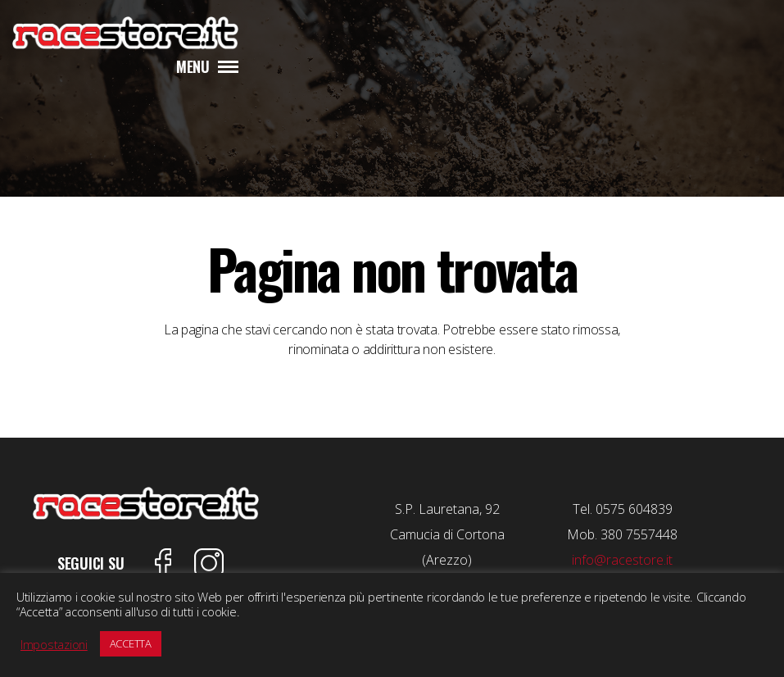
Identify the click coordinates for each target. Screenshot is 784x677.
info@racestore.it (622, 560)
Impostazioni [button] (54, 644)
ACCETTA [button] (131, 643)
